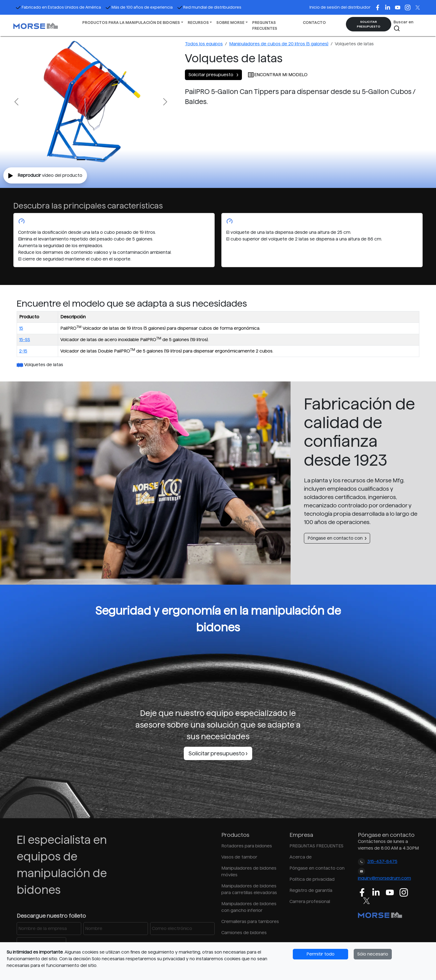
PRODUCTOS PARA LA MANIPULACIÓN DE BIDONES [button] (131, 23)
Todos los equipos (204, 44)
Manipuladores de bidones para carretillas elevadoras (249, 889)
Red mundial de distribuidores (209, 7)
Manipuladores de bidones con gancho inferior (249, 907)
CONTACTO (314, 23)
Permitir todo (320, 954)
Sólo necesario (373, 954)
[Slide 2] (101, 160)
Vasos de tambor (239, 857)
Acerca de (301, 857)
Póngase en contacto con (337, 538)
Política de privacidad (312, 879)
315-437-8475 (382, 861)
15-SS (25, 340)
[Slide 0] (81, 160)
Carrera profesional (310, 901)
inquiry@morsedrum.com (384, 878)
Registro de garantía (311, 890)
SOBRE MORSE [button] (230, 23)
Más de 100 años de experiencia (139, 7)
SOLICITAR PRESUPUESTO (369, 24)
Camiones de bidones (244, 933)
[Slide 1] (91, 160)
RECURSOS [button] (198, 23)
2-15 (23, 351)
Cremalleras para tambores (250, 921)
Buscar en (403, 26)
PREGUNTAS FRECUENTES (265, 25)
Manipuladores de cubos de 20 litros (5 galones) (279, 44)
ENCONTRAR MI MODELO (278, 75)
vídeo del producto (45, 176)
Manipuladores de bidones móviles (249, 871)
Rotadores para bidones (247, 846)
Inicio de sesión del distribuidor (340, 7)
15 (21, 328)
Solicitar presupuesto (213, 75)
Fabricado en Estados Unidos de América (58, 7)
